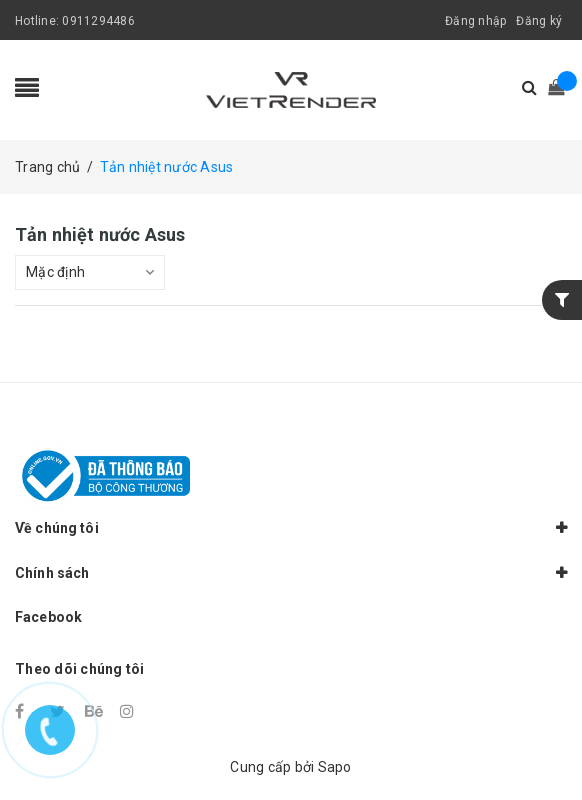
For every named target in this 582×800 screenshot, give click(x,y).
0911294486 (98, 21)
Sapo (335, 767)
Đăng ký (539, 21)
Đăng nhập (475, 21)
